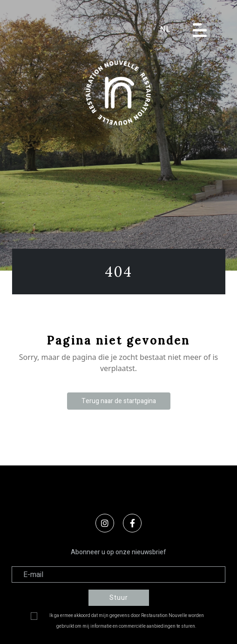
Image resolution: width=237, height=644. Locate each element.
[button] (172, 30)
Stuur (119, 598)
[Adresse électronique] (118, 574)
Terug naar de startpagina (119, 401)
